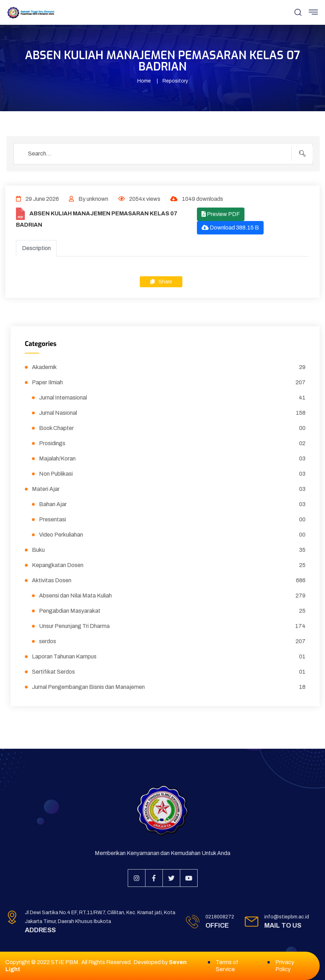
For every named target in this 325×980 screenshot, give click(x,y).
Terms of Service (227, 966)
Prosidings (172, 443)
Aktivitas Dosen (169, 580)
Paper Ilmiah (169, 383)
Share (161, 282)
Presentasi (172, 520)
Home (144, 81)
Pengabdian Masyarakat (172, 611)
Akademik (169, 367)
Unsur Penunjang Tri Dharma (172, 626)
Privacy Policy (285, 966)
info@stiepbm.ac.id (287, 921)
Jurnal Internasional (172, 398)
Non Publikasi (172, 474)
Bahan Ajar (172, 504)
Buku (169, 550)
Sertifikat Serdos (169, 672)
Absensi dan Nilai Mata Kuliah (172, 596)
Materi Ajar (169, 489)
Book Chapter (172, 428)
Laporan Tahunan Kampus (169, 657)
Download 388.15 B (230, 228)
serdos (172, 641)
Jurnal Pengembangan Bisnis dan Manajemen (169, 687)
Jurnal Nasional (172, 413)
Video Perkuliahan (172, 535)
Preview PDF (221, 214)
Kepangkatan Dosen (169, 565)
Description (36, 248)
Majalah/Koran (172, 459)
